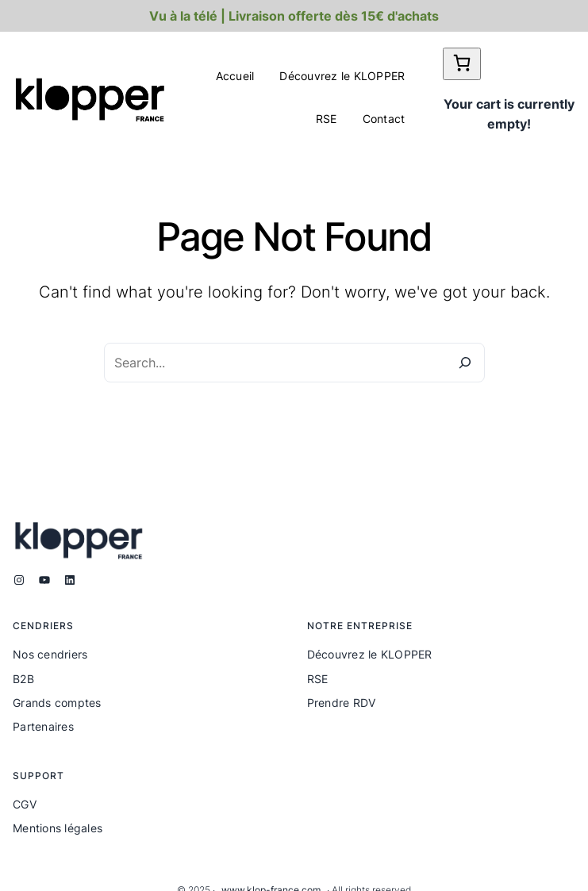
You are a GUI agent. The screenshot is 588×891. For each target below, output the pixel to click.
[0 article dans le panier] (462, 64)
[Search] (465, 363)
